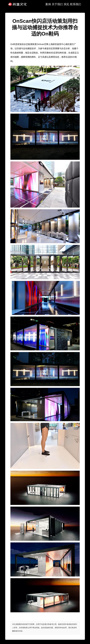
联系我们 (76, 4)
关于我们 (57, 4)
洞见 (66, 4)
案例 (48, 4)
